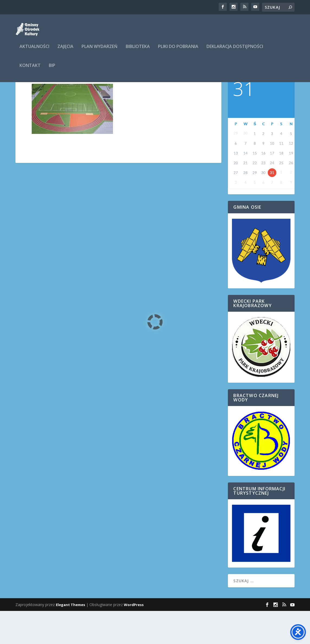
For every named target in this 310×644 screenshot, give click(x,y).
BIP (52, 70)
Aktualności (34, 51)
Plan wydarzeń (100, 51)
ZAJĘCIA (65, 51)
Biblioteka (138, 51)
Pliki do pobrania (178, 51)
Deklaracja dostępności (235, 51)
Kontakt (30, 70)
